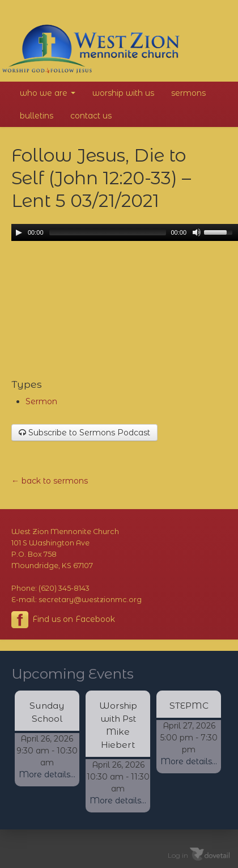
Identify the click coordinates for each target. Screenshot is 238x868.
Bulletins (37, 116)
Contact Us (91, 116)
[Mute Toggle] (197, 232)
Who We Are (48, 93)
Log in (178, 855)
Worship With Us (123, 93)
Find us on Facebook (63, 620)
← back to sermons (50, 481)
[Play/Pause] (19, 232)
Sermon (41, 401)
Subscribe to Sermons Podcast (84, 433)
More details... (47, 774)
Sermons (188, 93)
